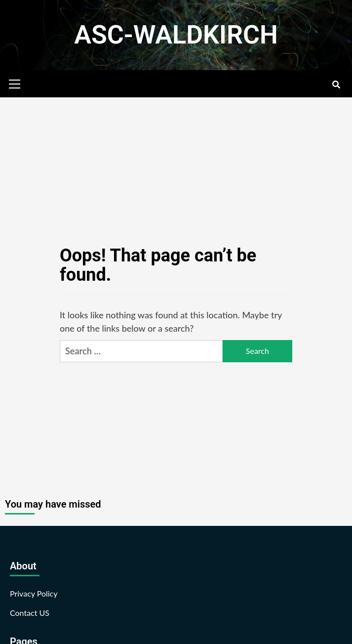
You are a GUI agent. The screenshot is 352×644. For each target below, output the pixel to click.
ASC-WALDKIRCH (176, 35)
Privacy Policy (34, 593)
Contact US (30, 613)
